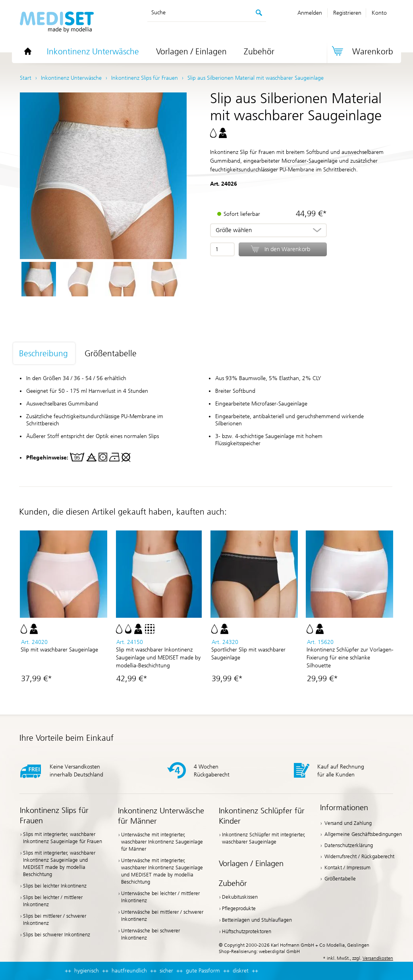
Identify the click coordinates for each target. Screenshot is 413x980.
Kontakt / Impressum (347, 868)
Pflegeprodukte (239, 908)
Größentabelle (340, 879)
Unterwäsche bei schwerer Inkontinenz (151, 934)
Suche (158, 12)
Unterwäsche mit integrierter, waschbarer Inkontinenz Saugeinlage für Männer (162, 842)
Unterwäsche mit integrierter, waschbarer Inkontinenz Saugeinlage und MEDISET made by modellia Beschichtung (162, 871)
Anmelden (310, 13)
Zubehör (259, 52)
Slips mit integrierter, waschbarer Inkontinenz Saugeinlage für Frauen (63, 838)
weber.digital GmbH (279, 951)
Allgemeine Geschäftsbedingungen (363, 834)
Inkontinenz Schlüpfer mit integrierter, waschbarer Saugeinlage (264, 838)
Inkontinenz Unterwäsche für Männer (161, 816)
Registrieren (347, 13)
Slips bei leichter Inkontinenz (55, 886)
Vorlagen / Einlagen (191, 52)
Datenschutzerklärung (349, 845)
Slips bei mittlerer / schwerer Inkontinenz (55, 919)
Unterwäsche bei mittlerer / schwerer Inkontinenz (162, 916)
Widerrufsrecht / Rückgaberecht (359, 856)
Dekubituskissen (240, 897)
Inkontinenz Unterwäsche (93, 52)
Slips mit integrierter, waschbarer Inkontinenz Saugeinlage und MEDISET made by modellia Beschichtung (59, 864)
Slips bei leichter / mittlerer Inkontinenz (53, 901)
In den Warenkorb (287, 249)
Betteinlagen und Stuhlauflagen (257, 920)
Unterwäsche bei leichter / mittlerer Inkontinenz (160, 897)
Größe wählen (234, 230)
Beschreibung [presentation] (43, 354)
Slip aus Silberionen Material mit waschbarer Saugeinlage (256, 78)
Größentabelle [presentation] (111, 354)
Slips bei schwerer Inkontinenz (57, 935)
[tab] (48, 354)
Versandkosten (378, 958)
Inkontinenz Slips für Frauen (54, 815)
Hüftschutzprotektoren (247, 931)
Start (26, 78)
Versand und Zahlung (348, 823)
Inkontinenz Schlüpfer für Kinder (262, 816)
